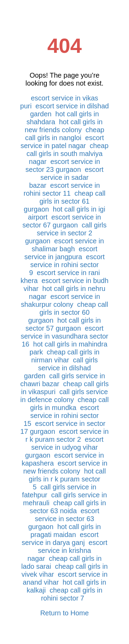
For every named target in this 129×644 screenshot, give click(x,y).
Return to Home (64, 613)
